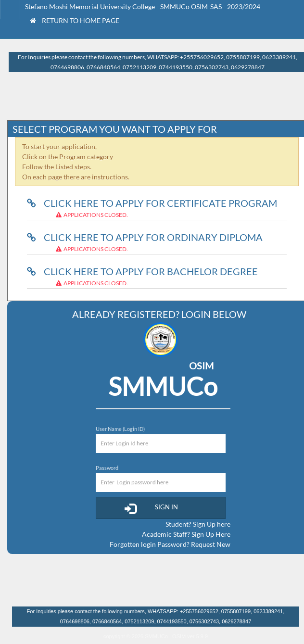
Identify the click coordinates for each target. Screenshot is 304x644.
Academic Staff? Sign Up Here (186, 534)
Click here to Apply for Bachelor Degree (142, 271)
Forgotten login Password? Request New (170, 544)
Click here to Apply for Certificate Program (152, 203)
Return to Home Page (75, 20)
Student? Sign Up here (198, 524)
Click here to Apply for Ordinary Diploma (145, 237)
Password (107, 468)
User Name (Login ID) (120, 429)
